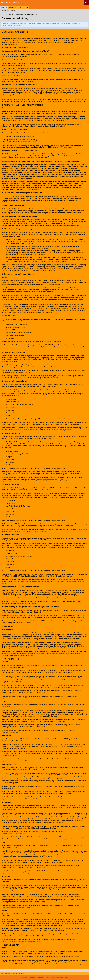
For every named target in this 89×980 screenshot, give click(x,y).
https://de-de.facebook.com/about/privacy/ (27, 430)
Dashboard (23, 7)
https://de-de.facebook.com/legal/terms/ (58, 430)
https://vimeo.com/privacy (10, 732)
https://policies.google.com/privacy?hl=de (56, 481)
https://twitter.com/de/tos (17, 531)
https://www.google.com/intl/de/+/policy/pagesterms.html (20, 481)
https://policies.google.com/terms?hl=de (50, 479)
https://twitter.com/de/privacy (37, 531)
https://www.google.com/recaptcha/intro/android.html (50, 799)
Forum (4, 7)
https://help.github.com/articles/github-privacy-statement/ (20, 941)
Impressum (20, 973)
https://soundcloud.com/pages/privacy (14, 833)
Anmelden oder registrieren (10, 2)
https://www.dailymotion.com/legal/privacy (15, 907)
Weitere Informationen (14, 26)
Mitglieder (13, 7)
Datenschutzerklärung (8, 973)
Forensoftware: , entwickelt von (44, 977)
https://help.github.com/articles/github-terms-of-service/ (31, 581)
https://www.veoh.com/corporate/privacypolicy (17, 873)
